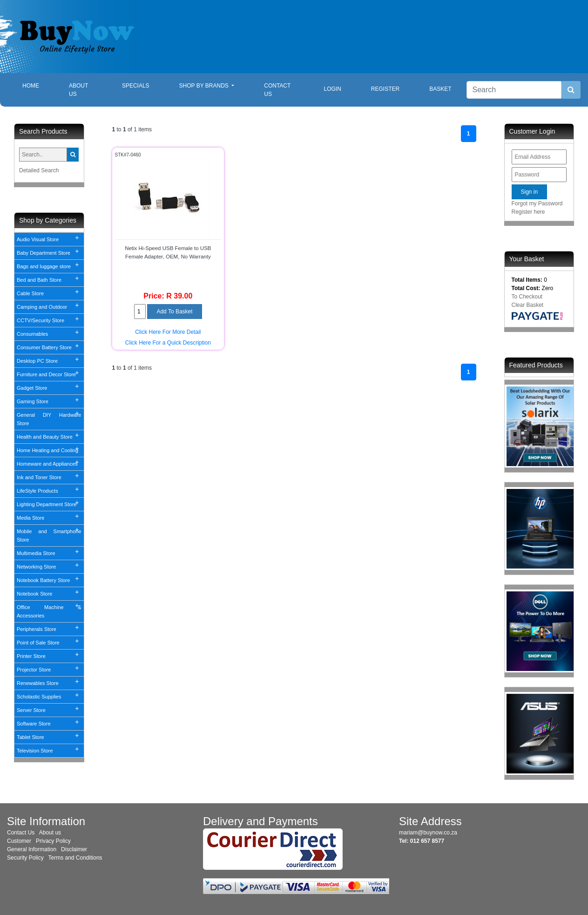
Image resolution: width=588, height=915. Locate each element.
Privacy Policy (53, 841)
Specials (136, 86)
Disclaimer (74, 849)
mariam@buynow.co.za (428, 833)
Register (385, 89)
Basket (440, 89)
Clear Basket (528, 305)
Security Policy (25, 858)
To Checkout (527, 297)
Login (332, 89)
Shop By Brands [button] (205, 86)
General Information (32, 849)
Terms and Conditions (75, 858)
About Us (78, 90)
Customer (19, 841)
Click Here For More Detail (168, 332)
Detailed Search (39, 170)
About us (50, 833)
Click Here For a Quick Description (168, 343)
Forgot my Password (537, 203)
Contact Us (277, 90)
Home (38, 85)
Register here (528, 212)
